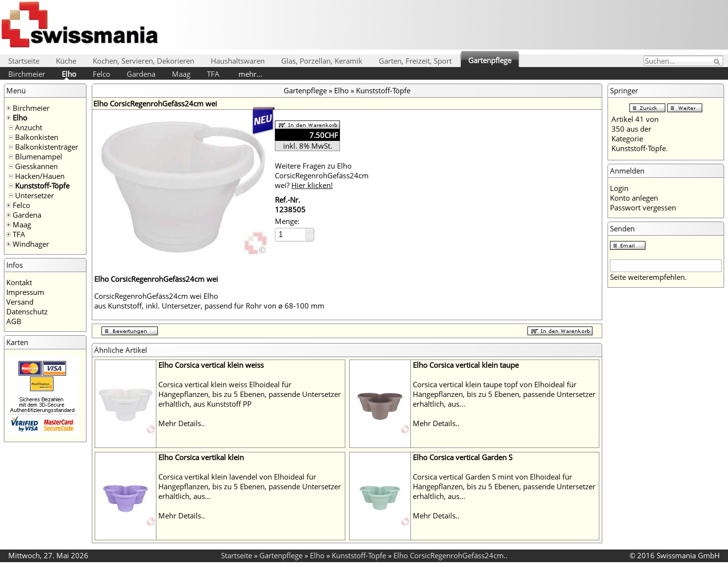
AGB (14, 321)
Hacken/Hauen (40, 176)
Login (619, 188)
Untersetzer (34, 195)
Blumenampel (39, 156)
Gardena (141, 74)
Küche (66, 61)
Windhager (31, 244)
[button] (310, 232)
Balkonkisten (37, 137)
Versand (20, 302)
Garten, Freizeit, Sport (415, 61)
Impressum (25, 292)
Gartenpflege (490, 60)
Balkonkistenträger (47, 147)
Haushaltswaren (238, 61)
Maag (181, 74)
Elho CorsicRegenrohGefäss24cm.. (450, 555)
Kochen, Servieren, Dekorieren (144, 61)
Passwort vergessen (643, 207)
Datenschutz (27, 311)
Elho (69, 74)
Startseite (24, 61)
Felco (102, 74)
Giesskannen (36, 166)
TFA (213, 74)
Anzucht (29, 127)
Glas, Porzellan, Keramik (322, 61)
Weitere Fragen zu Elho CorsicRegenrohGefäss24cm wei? (322, 175)
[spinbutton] (291, 234)
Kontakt (19, 282)
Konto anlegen (634, 198)
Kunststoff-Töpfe (42, 186)
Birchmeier (27, 74)
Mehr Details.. (182, 423)
